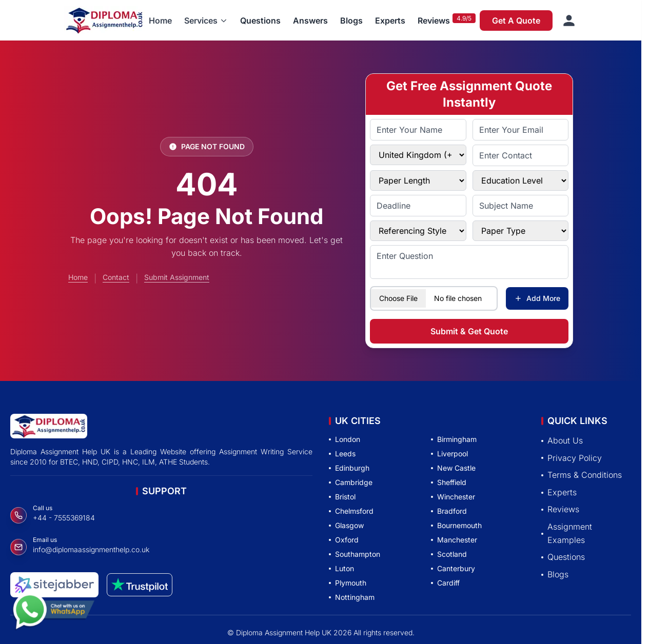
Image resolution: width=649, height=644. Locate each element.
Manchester (454, 540)
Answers (310, 21)
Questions (260, 21)
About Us (562, 440)
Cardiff (445, 583)
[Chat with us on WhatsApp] (53, 612)
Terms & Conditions (582, 475)
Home (160, 21)
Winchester (453, 497)
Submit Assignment (177, 277)
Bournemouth (456, 525)
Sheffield (449, 482)
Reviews (434, 21)
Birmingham (454, 439)
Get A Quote (516, 21)
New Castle (453, 468)
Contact (116, 277)
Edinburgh (349, 468)
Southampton (355, 554)
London (345, 439)
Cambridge (351, 482)
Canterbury (453, 568)
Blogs (351, 21)
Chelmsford (351, 511)
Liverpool (449, 454)
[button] (206, 21)
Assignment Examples (567, 533)
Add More (537, 298)
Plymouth (348, 583)
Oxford (344, 540)
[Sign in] (569, 21)
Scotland (449, 554)
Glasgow (346, 525)
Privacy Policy (572, 458)
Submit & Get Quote (469, 331)
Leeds (342, 454)
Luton (341, 568)
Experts (390, 21)
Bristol (342, 497)
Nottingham (352, 597)
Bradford (449, 511)
